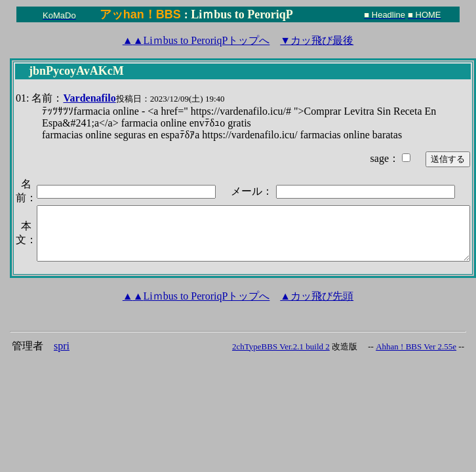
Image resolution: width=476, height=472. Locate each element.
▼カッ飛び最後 (317, 40)
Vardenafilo (89, 98)
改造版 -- (353, 346)
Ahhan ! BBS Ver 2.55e (416, 346)
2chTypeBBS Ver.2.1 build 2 (281, 346)
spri (62, 346)
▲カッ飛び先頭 (317, 296)
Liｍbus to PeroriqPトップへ (196, 40)
